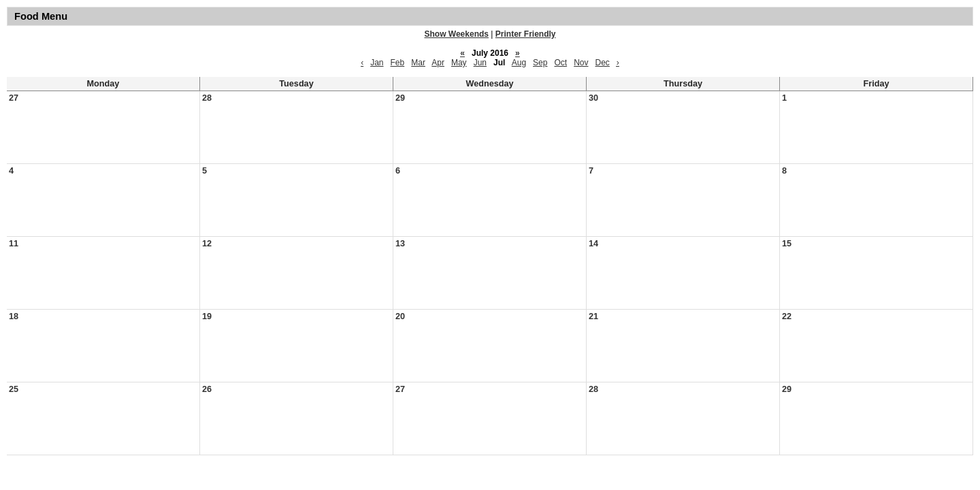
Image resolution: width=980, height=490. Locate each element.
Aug (519, 63)
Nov (581, 63)
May (459, 63)
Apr (438, 63)
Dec (603, 63)
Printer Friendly (526, 34)
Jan (377, 63)
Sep (540, 63)
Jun (480, 63)
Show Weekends (457, 34)
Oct (560, 63)
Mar (418, 63)
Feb (398, 63)
